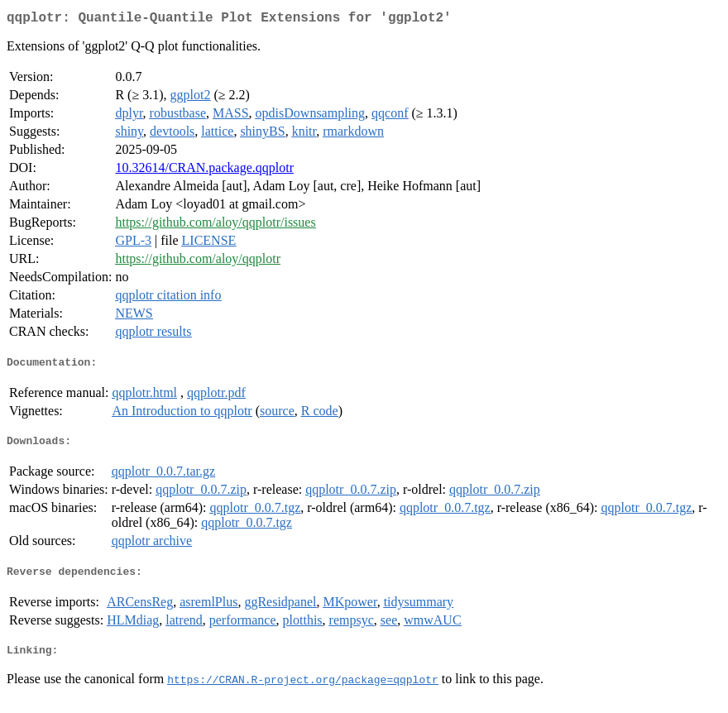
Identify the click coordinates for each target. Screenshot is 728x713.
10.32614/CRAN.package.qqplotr (204, 171)
